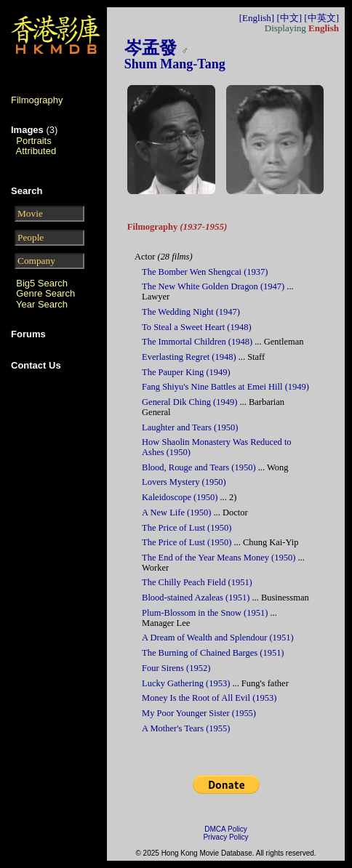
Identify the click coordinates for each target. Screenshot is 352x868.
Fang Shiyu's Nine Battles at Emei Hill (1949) (225, 387)
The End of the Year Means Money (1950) (219, 558)
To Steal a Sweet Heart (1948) (196, 327)
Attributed (36, 151)
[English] (257, 18)
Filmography (37, 100)
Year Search (42, 304)
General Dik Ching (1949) (189, 402)
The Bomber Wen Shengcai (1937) (205, 272)
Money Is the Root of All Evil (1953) (209, 698)
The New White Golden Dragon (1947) (213, 286)
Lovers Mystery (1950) (184, 482)
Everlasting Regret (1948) (189, 357)
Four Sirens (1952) (176, 668)
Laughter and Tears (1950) (190, 427)
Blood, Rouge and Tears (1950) (199, 467)
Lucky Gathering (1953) (186, 683)
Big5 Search (42, 283)
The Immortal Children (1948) (197, 342)
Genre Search (45, 293)
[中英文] (321, 18)
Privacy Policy (225, 837)
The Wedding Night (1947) (191, 312)
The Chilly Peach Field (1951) (197, 582)
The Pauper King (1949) (186, 372)
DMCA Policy (225, 829)
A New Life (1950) (176, 513)
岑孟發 (151, 48)
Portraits (33, 141)
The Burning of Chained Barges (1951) (213, 653)
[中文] (289, 18)
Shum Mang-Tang (175, 64)
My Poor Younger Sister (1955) (199, 713)
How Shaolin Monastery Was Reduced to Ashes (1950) (217, 447)
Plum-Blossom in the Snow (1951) (205, 613)
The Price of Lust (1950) (187, 528)
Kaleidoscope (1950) (180, 497)
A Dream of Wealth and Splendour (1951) (218, 638)
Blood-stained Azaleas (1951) (196, 598)
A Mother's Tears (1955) (186, 728)
